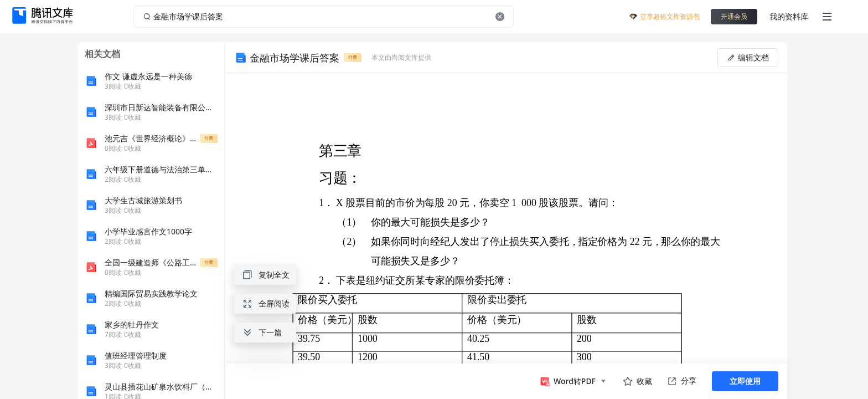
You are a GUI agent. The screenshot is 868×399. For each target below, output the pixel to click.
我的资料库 (789, 16)
